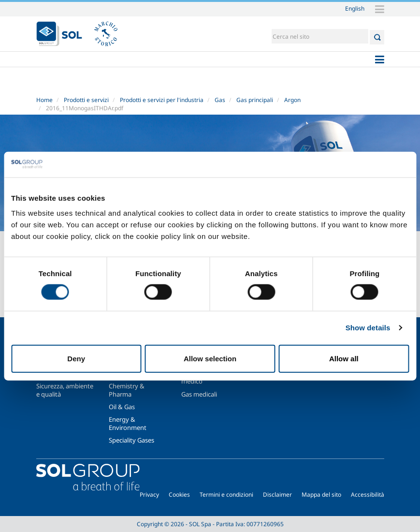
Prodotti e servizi (86, 100)
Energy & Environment (128, 423)
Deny (76, 358)
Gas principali (255, 100)
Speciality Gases (131, 440)
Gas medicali (199, 394)
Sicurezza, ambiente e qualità (65, 390)
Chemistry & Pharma (127, 390)
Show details (368, 328)
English (355, 8)
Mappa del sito (321, 495)
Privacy (149, 495)
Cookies (179, 495)
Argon (292, 100)
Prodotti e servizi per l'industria (162, 100)
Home (44, 100)
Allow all (344, 358)
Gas (220, 100)
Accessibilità (368, 495)
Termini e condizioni (226, 495)
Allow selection (210, 358)
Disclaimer (277, 495)
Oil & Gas (122, 407)
